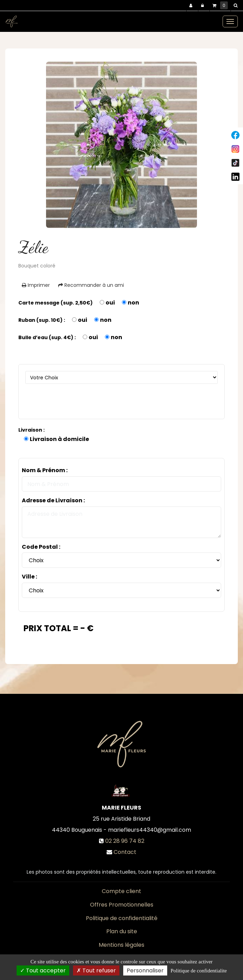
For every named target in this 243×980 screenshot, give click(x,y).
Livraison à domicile (59, 439)
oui (110, 303)
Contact (125, 852)
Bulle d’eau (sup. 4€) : (47, 337)
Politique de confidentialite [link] (199, 971)
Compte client (121, 891)
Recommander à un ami (91, 285)
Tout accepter (43, 970)
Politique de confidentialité (122, 918)
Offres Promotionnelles (122, 905)
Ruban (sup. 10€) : (42, 320)
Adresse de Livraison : (53, 501)
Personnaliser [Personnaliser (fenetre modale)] (145, 970)
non (133, 303)
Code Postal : (41, 547)
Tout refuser (96, 970)
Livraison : (31, 430)
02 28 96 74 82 (125, 841)
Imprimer (36, 285)
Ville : (29, 577)
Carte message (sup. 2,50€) (56, 303)
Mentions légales (121, 945)
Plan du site (122, 931)
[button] (237, 6)
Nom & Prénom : (45, 470)
